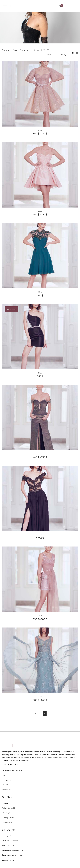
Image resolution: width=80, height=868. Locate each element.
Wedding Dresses (8, 813)
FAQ (4, 775)
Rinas (40, 697)
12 (44, 50)
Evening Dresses (8, 818)
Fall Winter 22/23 (8, 808)
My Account (7, 780)
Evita (40, 535)
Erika (40, 130)
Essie (40, 211)
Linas (40, 616)
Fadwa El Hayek (9, 860)
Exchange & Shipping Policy (13, 770)
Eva (40, 454)
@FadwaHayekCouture (12, 855)
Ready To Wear (8, 823)
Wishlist (5, 785)
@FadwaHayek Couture (12, 850)
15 (48, 50)
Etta (40, 373)
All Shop (5, 803)
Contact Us (6, 790)
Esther (40, 292)
